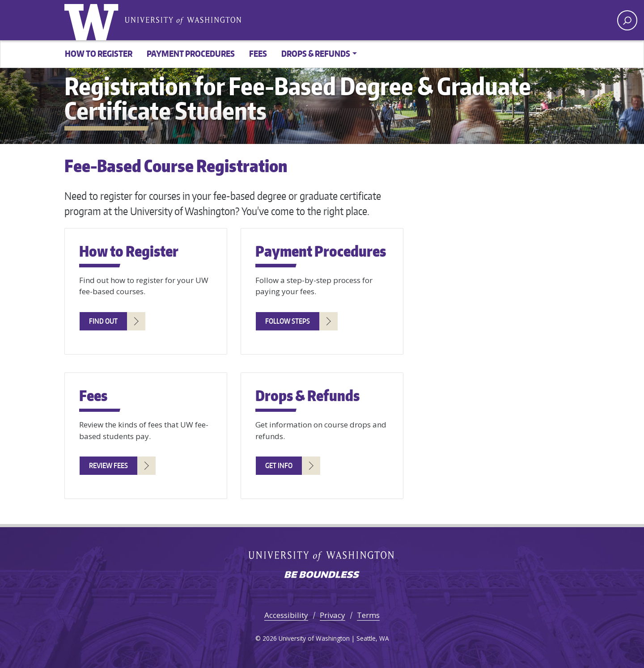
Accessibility (286, 615)
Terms (368, 615)
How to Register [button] (99, 53)
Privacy (333, 615)
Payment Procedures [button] (191, 53)
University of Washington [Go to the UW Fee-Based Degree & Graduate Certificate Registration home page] (93, 20)
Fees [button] (258, 53)
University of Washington (183, 20)
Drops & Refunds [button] (316, 53)
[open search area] (627, 20)
